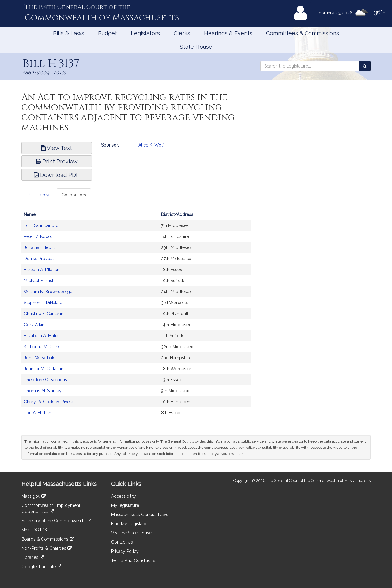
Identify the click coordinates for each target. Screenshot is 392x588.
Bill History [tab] (39, 195)
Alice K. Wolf (151, 145)
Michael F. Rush (39, 281)
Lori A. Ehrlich (38, 413)
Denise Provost (39, 259)
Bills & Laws (69, 33)
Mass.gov (34, 496)
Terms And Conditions (133, 560)
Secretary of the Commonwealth (56, 521)
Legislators (145, 33)
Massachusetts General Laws (140, 515)
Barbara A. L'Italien (42, 270)
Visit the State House (131, 533)
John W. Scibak (39, 358)
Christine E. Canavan (44, 314)
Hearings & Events (228, 33)
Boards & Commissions (48, 539)
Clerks (182, 33)
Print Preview (57, 161)
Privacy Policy (125, 551)
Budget (107, 33)
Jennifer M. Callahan (44, 369)
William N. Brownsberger (49, 292)
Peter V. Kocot (38, 236)
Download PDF (57, 175)
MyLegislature (125, 505)
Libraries (33, 557)
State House (196, 47)
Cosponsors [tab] (74, 195)
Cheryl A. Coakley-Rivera (49, 402)
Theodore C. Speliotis (45, 380)
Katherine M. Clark (42, 347)
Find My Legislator (130, 524)
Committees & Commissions (303, 33)
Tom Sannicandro (41, 225)
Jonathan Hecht (39, 247)
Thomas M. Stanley (43, 391)
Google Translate (41, 567)
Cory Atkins (35, 325)
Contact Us (122, 542)
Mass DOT (34, 530)
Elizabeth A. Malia (41, 336)
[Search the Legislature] (365, 66)
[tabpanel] (136, 317)
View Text (57, 148)
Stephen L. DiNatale (43, 303)
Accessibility (124, 496)
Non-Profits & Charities (47, 548)
